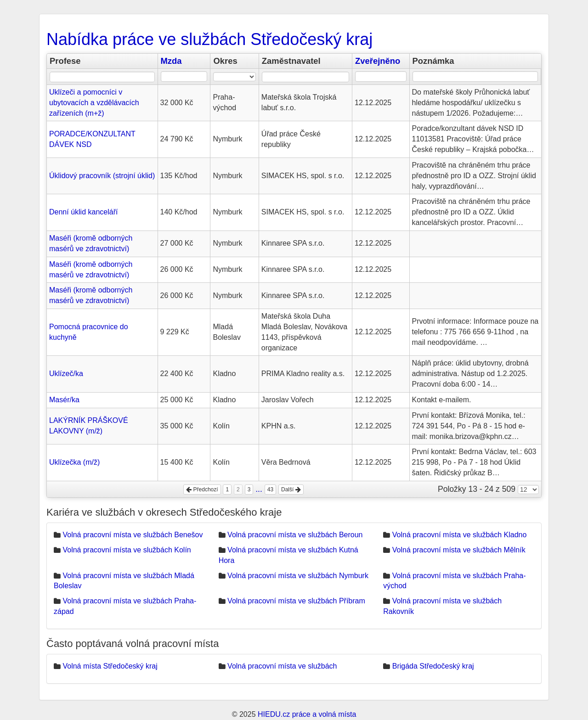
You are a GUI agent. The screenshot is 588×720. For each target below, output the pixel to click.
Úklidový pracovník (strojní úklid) (102, 176)
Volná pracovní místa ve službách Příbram (296, 601)
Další (291, 489)
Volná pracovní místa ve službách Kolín (127, 550)
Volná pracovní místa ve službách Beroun (295, 535)
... (259, 489)
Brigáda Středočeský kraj (433, 666)
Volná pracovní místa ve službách (282, 666)
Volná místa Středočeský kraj (110, 666)
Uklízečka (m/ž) (74, 462)
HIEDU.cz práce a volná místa (307, 714)
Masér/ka (64, 400)
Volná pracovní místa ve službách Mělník (459, 550)
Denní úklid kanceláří (83, 212)
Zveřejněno (378, 61)
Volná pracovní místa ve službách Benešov (133, 535)
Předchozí (202, 489)
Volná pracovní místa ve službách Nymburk (298, 576)
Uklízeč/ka (66, 374)
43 (270, 489)
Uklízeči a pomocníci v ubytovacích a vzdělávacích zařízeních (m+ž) (94, 103)
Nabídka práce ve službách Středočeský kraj (209, 39)
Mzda (171, 61)
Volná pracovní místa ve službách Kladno (460, 535)
